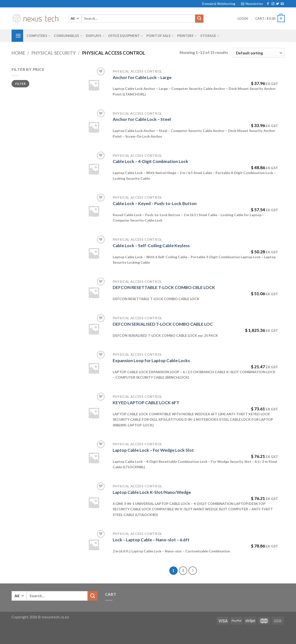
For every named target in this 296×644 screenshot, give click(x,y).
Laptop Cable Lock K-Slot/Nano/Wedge (152, 492)
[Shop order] (259, 53)
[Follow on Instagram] (273, 4)
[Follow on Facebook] (268, 4)
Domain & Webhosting (219, 4)
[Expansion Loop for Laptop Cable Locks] (94, 368)
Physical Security (54, 53)
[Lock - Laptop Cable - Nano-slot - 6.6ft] (94, 545)
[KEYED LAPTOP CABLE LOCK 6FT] (94, 413)
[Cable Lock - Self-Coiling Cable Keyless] (94, 253)
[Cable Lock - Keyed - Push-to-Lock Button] (94, 211)
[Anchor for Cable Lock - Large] (94, 85)
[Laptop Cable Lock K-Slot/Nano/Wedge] (94, 502)
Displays (95, 36)
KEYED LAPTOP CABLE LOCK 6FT (146, 403)
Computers (39, 36)
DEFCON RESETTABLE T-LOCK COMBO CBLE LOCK (164, 287)
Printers (187, 36)
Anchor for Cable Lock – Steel (142, 119)
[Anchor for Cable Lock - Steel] (94, 127)
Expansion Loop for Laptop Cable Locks (151, 361)
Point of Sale (160, 36)
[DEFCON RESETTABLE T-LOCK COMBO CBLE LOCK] (94, 292)
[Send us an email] (282, 4)
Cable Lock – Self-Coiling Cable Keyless (151, 246)
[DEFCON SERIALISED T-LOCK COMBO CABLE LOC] (94, 329)
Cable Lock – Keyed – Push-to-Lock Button (155, 203)
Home (18, 53)
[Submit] (199, 19)
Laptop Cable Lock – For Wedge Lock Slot (153, 450)
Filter (20, 84)
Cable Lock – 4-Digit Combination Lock (150, 161)
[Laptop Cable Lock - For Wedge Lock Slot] (94, 458)
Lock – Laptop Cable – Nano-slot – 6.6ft (151, 540)
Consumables (68, 36)
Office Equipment (125, 36)
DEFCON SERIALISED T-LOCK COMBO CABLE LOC (163, 324)
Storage (210, 36)
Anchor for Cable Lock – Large (142, 77)
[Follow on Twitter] (278, 4)
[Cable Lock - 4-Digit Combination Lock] (94, 169)
